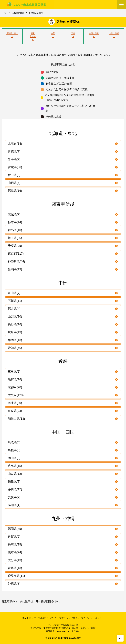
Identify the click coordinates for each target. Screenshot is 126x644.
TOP (5, 13)
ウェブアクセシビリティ (67, 618)
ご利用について (45, 618)
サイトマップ (29, 618)
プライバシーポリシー (93, 618)
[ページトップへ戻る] (120, 638)
